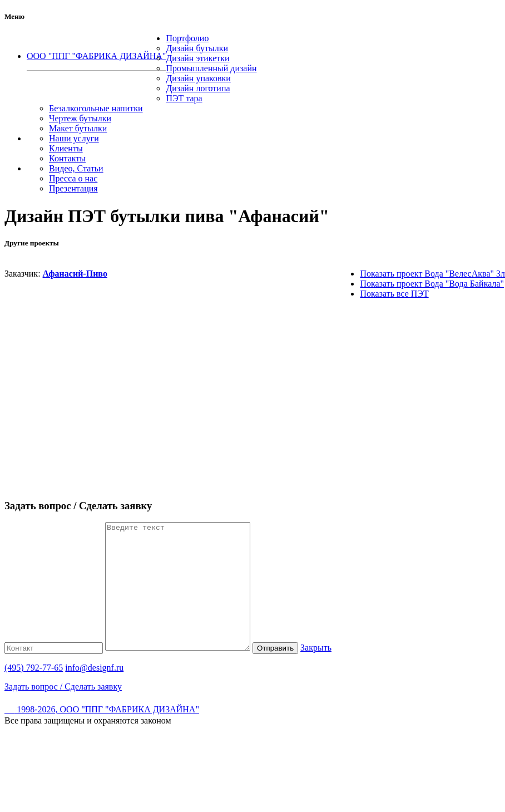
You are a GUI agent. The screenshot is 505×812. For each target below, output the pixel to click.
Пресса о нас (73, 178)
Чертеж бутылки (80, 118)
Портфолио (187, 38)
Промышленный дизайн (211, 68)
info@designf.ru (94, 693)
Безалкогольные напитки (96, 108)
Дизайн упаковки (198, 78)
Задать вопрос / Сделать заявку (63, 712)
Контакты (67, 158)
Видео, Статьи (76, 168)
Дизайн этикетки (197, 58)
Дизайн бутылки (197, 48)
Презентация (73, 188)
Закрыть (333, 673)
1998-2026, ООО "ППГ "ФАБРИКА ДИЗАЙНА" (102, 734)
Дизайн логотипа (198, 88)
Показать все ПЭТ (394, 294)
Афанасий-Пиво (75, 274)
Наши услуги (74, 138)
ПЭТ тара (184, 98)
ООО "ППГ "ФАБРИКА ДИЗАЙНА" (96, 56)
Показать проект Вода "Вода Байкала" (432, 284)
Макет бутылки (78, 128)
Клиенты (66, 148)
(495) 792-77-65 (96, 75)
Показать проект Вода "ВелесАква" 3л (432, 274)
